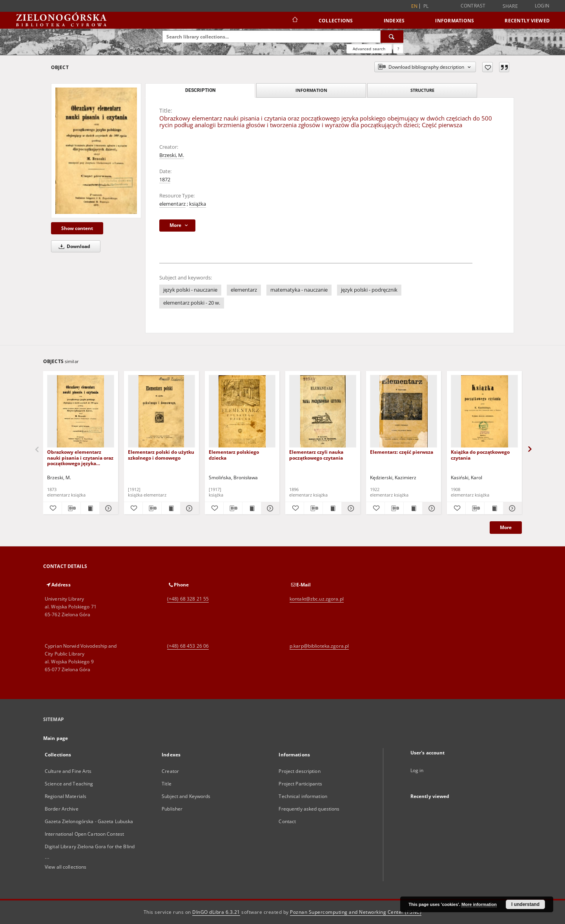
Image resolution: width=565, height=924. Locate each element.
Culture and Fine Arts (68, 771)
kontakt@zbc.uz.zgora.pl (317, 599)
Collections (336, 21)
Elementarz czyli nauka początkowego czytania (316, 455)
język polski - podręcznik (369, 290)
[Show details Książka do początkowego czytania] (511, 508)
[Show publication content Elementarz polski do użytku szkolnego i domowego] (171, 508)
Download (73, 246)
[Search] (392, 37)
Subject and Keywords (186, 796)
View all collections (66, 867)
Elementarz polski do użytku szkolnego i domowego (161, 455)
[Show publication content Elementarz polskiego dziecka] (252, 508)
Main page (56, 738)
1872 (165, 180)
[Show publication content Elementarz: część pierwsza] (413, 508)
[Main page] (294, 20)
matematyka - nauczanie (299, 290)
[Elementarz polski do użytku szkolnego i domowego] (161, 412)
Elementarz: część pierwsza (402, 452)
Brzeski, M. (172, 155)
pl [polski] (426, 6)
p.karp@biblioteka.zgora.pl (319, 646)
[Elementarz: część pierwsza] (404, 412)
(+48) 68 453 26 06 (188, 646)
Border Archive (62, 809)
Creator (170, 771)
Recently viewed (527, 21)
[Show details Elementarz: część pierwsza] (431, 508)
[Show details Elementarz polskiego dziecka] (269, 508)
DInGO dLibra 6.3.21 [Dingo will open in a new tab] (216, 912)
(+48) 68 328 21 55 (188, 599)
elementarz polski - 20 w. (192, 303)
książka (198, 204)
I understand (525, 904)
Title (167, 784)
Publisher (172, 809)
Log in (417, 770)
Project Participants (300, 784)
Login (542, 6)
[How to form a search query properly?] (398, 49)
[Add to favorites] (488, 67)
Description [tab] (200, 90)
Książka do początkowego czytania (480, 455)
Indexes (394, 21)
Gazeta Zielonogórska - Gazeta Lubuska (89, 821)
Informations (455, 21)
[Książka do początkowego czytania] (484, 412)
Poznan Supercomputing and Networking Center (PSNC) (356, 912)
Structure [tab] (422, 90)
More (506, 527)
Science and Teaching (69, 784)
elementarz (172, 204)
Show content (77, 228)
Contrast (473, 6)
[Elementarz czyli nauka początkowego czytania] (323, 412)
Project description (299, 771)
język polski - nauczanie (190, 290)
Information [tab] (311, 90)
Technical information (303, 796)
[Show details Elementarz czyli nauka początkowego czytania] (350, 508)
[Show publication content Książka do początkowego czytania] (494, 508)
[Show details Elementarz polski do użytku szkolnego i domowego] (189, 508)
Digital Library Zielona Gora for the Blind (90, 846)
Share (510, 6)
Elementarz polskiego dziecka (234, 455)
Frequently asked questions (309, 809)
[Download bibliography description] (71, 508)
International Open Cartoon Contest (84, 834)
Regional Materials (66, 796)
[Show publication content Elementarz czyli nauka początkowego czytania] (332, 508)
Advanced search (369, 49)
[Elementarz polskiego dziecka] (242, 412)
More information (479, 904)
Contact (287, 821)
